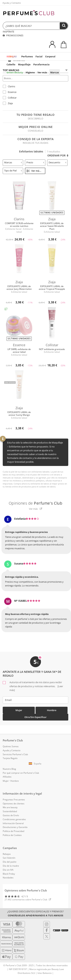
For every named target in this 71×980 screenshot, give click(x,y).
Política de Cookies (12, 835)
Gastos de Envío (11, 815)
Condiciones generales (14, 819)
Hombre (52, 710)
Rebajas (7, 854)
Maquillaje (24, 64)
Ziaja (8, 103)
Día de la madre (11, 866)
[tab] (13, 163)
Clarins (9, 86)
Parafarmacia (41, 64)
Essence (10, 92)
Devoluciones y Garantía (15, 827)
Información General (13, 823)
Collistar (10, 98)
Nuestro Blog (9, 769)
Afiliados (7, 777)
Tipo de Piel (13, 171)
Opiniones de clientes (14, 804)
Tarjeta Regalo (10, 758)
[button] (35, 764)
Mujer (19, 710)
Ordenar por (58, 155)
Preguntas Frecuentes (14, 800)
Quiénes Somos (11, 746)
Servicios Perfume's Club (15, 754)
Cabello (11, 64)
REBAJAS (12, 56)
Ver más (42, 72)
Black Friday (9, 874)
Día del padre (10, 862)
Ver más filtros (36, 171)
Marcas (55, 72)
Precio (35, 162)
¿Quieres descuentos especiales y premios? (36, 913)
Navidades (8, 878)
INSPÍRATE (8, 32)
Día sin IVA (8, 870)
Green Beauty (15, 72)
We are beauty (10, 807)
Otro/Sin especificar (35, 717)
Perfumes (27, 56)
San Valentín (9, 858)
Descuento (57, 162)
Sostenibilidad (10, 811)
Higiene (30, 72)
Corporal (50, 56)
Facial (39, 56)
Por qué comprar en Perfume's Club (21, 773)
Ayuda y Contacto (12, 3)
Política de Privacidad (13, 831)
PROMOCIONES (13, 35)
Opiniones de (36, 503)
